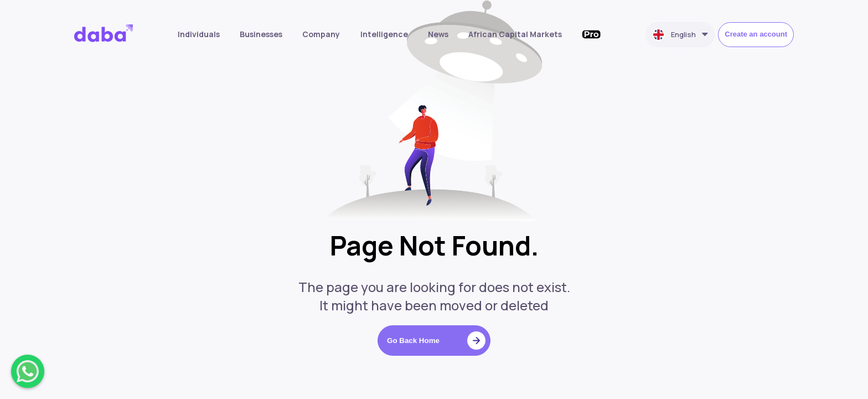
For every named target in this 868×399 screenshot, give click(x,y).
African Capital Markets (515, 34)
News (438, 34)
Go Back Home (436, 341)
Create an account (756, 34)
